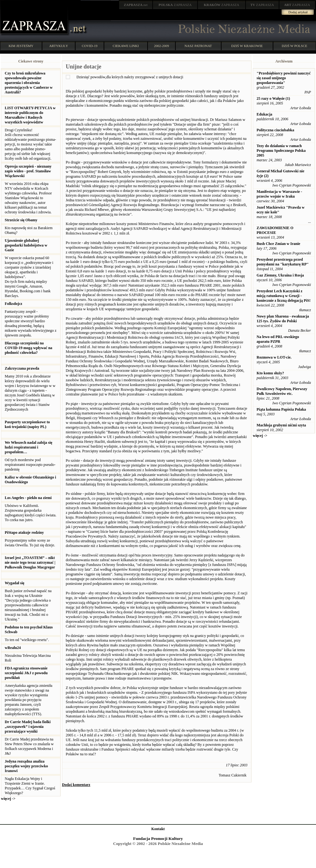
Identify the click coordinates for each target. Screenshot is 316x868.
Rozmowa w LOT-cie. (274, 357)
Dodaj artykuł (298, 12)
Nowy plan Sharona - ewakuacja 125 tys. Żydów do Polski (283, 319)
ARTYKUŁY (59, 46)
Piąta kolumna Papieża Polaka (281, 409)
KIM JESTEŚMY (21, 46)
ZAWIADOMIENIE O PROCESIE (275, 230)
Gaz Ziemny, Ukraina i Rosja (280, 275)
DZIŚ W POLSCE (294, 46)
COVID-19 (90, 46)
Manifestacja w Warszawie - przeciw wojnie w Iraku (279, 194)
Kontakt (158, 829)
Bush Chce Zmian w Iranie (278, 244)
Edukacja (264, 114)
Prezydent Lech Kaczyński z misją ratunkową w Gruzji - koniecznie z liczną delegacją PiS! (284, 296)
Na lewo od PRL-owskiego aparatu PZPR (278, 339)
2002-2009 (161, 46)
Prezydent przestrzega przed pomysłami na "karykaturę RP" (283, 262)
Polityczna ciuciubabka (275, 130)
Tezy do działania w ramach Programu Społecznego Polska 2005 (281, 151)
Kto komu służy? (270, 373)
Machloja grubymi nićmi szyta (281, 425)
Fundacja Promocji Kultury (158, 838)
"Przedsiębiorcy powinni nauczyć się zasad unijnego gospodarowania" (284, 78)
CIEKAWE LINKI (126, 46)
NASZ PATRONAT (198, 46)
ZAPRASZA (175, 5)
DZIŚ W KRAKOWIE (247, 46)
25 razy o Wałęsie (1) (273, 98)
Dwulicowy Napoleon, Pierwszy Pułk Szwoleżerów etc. (282, 391)
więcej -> (8, 799)
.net (136, 5)
